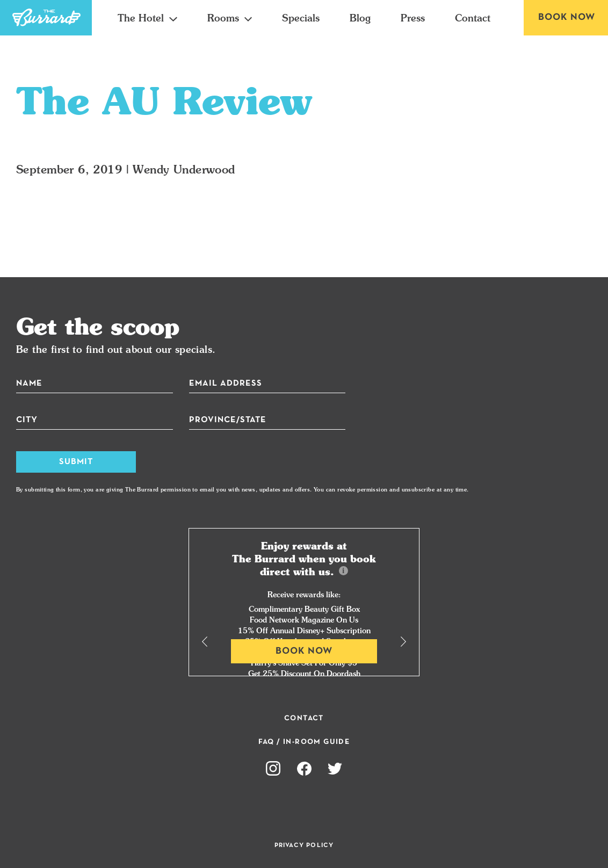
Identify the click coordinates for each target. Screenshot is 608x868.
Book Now (567, 17)
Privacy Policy (304, 845)
